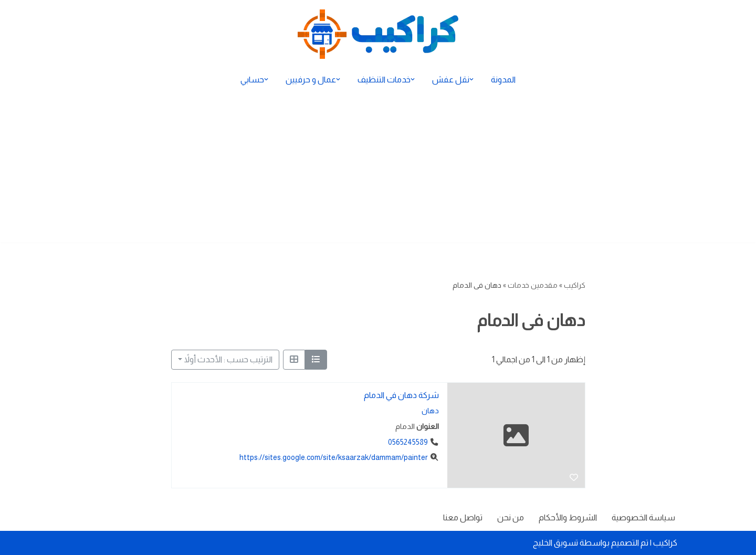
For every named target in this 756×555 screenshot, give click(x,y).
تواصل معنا (463, 517)
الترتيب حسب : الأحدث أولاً (228, 359)
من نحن (511, 517)
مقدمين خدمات (533, 285)
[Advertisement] (378, 169)
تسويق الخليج (555, 543)
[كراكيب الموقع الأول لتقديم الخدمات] (378, 34)
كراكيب (575, 285)
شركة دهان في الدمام (401, 395)
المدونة (503, 80)
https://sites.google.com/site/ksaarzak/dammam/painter (333, 458)
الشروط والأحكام (568, 517)
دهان (430, 411)
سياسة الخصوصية (643, 517)
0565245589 (407, 442)
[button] (471, 79)
